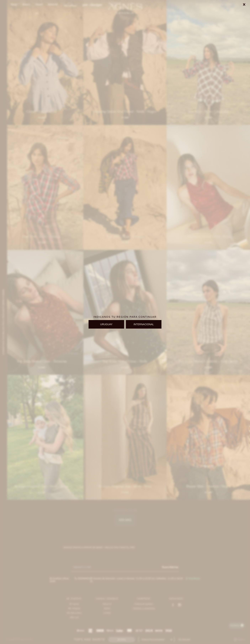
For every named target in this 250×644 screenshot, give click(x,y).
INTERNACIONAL (144, 324)
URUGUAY (106, 324)
